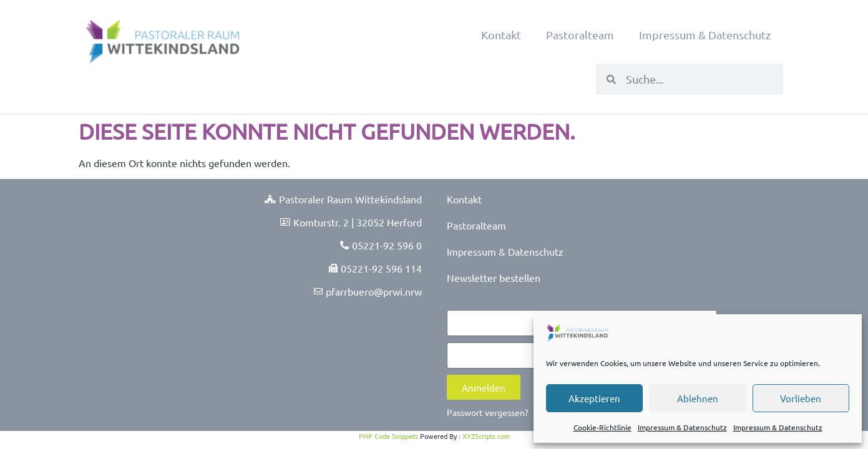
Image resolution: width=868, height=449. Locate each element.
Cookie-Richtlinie (602, 427)
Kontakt (501, 35)
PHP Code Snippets (388, 436)
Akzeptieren (594, 398)
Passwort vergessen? (488, 412)
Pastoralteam (580, 35)
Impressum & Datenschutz (682, 427)
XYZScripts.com (486, 436)
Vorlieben (801, 398)
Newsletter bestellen (494, 278)
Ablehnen (698, 398)
